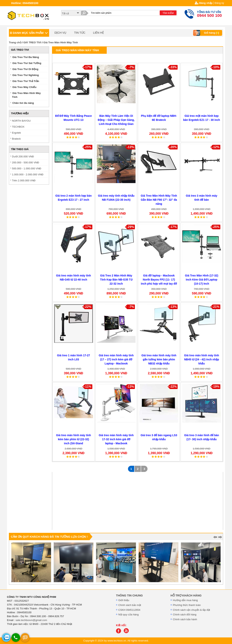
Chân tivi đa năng (23, 103)
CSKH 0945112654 (129, 610)
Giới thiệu (124, 600)
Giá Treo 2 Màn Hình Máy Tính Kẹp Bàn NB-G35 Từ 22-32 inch (116, 280)
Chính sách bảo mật (130, 605)
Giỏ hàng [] (207, 33)
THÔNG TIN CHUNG (129, 595)
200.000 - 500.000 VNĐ (26, 162)
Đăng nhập (206, 3)
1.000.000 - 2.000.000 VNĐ (28, 174)
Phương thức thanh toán (187, 605)
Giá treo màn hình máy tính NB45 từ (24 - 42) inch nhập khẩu (201, 359)
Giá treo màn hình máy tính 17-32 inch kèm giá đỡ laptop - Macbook (116, 439)
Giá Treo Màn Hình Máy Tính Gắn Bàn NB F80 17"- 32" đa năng (159, 200)
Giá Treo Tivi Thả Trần (26, 81)
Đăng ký (219, 3)
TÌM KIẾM (168, 13)
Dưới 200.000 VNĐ (23, 157)
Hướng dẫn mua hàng (185, 600)
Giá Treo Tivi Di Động (25, 69)
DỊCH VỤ (61, 33)
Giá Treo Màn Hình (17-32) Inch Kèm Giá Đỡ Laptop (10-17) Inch (202, 280)
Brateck (16, 139)
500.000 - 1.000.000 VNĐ (27, 168)
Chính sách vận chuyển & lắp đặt (191, 610)
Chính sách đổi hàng (185, 615)
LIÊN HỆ (98, 33)
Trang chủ (15, 42)
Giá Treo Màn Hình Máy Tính (61, 42)
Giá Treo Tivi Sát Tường (27, 63)
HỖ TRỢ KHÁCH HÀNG (186, 595)
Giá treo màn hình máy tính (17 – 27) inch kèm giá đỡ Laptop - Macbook (116, 359)
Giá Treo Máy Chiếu (24, 87)
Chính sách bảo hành (185, 619)
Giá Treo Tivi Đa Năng (26, 57)
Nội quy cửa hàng (128, 615)
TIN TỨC (80, 33)
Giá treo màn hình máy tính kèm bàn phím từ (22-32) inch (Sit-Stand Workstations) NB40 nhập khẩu (73, 443)
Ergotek (16, 133)
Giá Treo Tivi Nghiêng (26, 75)
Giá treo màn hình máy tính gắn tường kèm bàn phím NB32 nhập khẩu (159, 359)
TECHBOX (18, 127)
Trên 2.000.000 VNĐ (24, 180)
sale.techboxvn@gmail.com (31, 620)
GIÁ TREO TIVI (32, 42)
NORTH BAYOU (21, 121)
